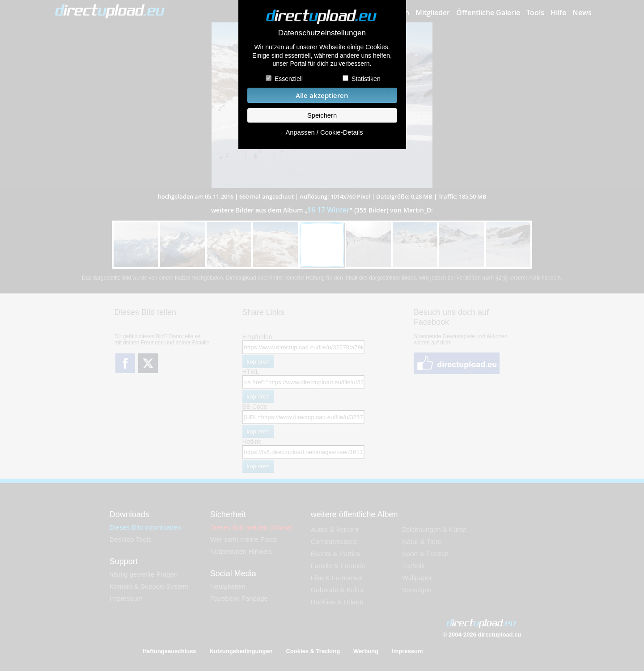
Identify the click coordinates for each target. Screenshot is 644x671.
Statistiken (366, 79)
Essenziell (289, 79)
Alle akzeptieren (322, 96)
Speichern (322, 115)
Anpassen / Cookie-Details (324, 132)
